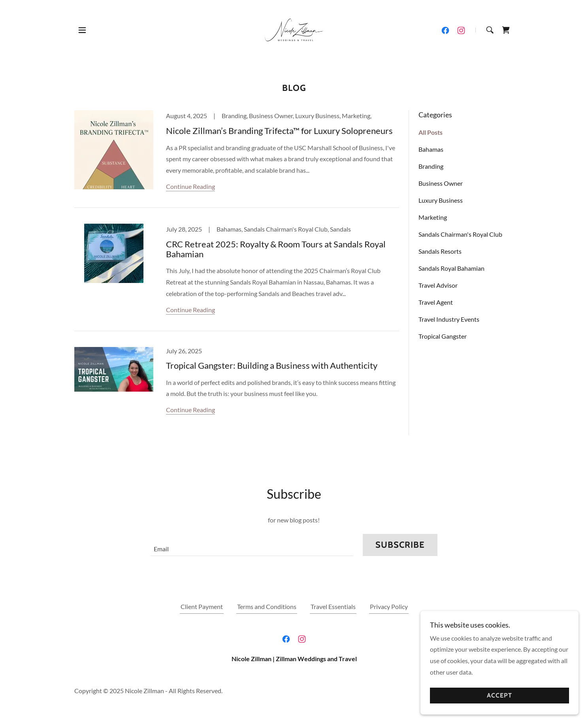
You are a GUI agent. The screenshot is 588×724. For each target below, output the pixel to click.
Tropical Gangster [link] (443, 336)
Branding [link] (431, 166)
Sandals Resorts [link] (440, 251)
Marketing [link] (433, 217)
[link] (294, 29)
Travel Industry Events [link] (449, 319)
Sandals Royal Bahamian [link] (451, 268)
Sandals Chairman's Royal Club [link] (460, 234)
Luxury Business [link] (441, 200)
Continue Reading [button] (190, 186)
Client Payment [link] (202, 606)
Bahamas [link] (431, 149)
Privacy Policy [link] (389, 606)
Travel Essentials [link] (333, 606)
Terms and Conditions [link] (267, 606)
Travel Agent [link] (436, 302)
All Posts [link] (431, 132)
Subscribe (400, 545)
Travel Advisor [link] (438, 285)
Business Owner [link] (441, 183)
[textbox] (252, 545)
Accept (499, 696)
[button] (82, 30)
